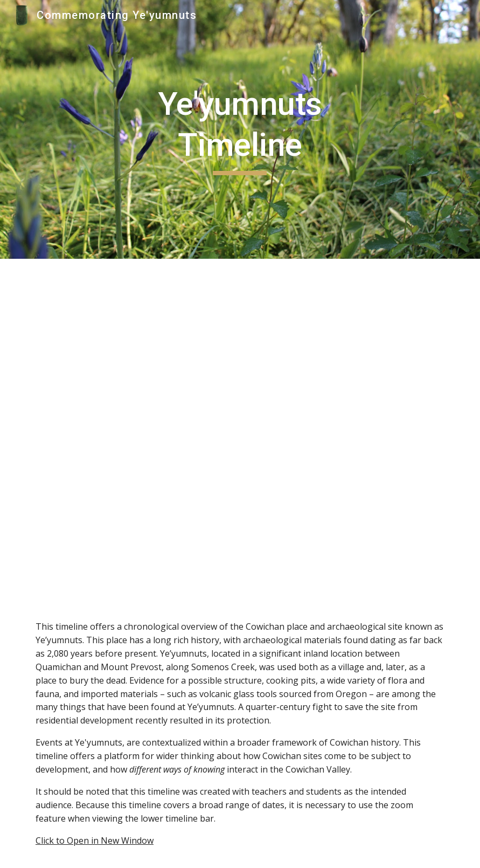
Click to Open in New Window (95, 841)
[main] (240, 129)
